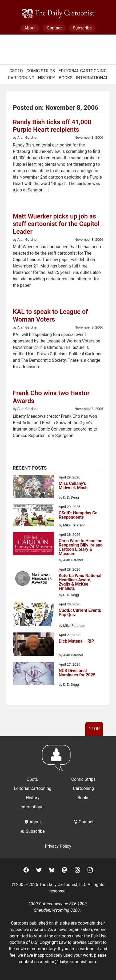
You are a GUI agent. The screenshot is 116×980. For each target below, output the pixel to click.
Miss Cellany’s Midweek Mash (73, 486)
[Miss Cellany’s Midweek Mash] (33, 487)
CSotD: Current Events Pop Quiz (80, 613)
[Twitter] (39, 871)
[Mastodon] (65, 871)
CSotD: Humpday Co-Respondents (79, 515)
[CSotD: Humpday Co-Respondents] (33, 516)
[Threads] (77, 871)
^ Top (94, 729)
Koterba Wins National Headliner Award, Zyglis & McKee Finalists (80, 582)
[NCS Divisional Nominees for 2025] (33, 674)
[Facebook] (26, 871)
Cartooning (21, 78)
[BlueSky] (52, 871)
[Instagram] (90, 871)
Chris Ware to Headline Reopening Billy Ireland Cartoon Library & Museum (81, 547)
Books (66, 78)
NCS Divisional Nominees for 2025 (77, 673)
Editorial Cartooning (83, 71)
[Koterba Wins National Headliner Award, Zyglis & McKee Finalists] (33, 579)
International (92, 78)
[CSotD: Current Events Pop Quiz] (33, 615)
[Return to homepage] (58, 760)
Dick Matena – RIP (76, 641)
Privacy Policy (58, 846)
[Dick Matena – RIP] (33, 645)
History (47, 78)
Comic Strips (41, 71)
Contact (54, 28)
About (30, 28)
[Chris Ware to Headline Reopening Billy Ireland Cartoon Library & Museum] (33, 545)
